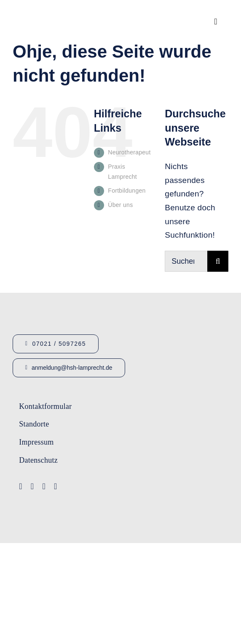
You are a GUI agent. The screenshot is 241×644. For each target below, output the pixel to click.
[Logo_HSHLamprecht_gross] (55, 11)
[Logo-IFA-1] (161, 431)
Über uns (120, 205)
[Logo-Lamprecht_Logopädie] (169, 500)
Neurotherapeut (129, 152)
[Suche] (218, 261)
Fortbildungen (127, 191)
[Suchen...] (186, 261)
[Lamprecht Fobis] (161, 465)
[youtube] (32, 486)
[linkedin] (56, 486)
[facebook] (21, 486)
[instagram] (44, 486)
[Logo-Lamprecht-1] (161, 402)
